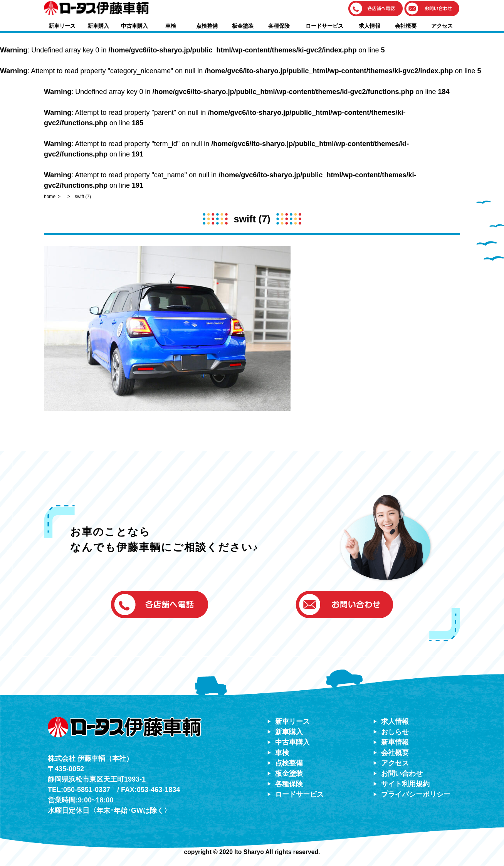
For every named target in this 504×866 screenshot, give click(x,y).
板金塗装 (243, 26)
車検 (171, 26)
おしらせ (395, 732)
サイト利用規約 (405, 784)
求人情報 (370, 26)
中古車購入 (134, 26)
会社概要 (406, 26)
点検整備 (207, 26)
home (50, 197)
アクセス (442, 26)
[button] (376, 9)
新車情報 (395, 742)
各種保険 (279, 26)
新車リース (62, 26)
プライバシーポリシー (416, 794)
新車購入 (98, 26)
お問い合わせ (402, 774)
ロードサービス (324, 26)
